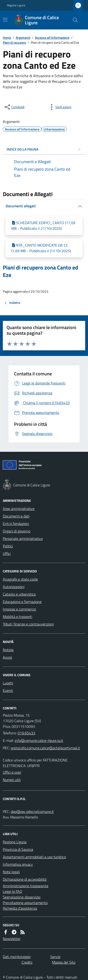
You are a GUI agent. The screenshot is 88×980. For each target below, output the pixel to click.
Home (7, 38)
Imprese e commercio (19, 609)
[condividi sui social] (14, 107)
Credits (27, 962)
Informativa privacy (18, 864)
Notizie (8, 650)
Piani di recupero (14, 42)
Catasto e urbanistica (19, 594)
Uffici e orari (12, 772)
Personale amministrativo (23, 538)
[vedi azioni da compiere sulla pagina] (60, 107)
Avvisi (7, 657)
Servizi (55, 957)
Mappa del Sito (64, 962)
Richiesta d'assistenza (20, 908)
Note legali (11, 872)
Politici (8, 546)
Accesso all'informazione (52, 38)
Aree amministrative (19, 509)
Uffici (7, 553)
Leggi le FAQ (13, 891)
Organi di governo (17, 531)
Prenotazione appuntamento (25, 903)
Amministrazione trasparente (26, 886)
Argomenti (23, 38)
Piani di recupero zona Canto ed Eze (40, 271)
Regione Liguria (16, 5)
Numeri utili (12, 780)
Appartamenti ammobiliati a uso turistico (34, 857)
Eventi (8, 690)
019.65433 (26, 733)
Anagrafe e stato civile (20, 579)
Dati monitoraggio (17, 957)
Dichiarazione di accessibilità (25, 879)
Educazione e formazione (22, 602)
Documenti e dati (16, 516)
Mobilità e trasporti (17, 617)
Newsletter (12, 939)
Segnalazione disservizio (22, 897)
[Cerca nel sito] (73, 20)
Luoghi (8, 683)
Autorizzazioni (14, 587)
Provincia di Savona (18, 849)
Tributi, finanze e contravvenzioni (28, 624)
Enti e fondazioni (16, 524)
